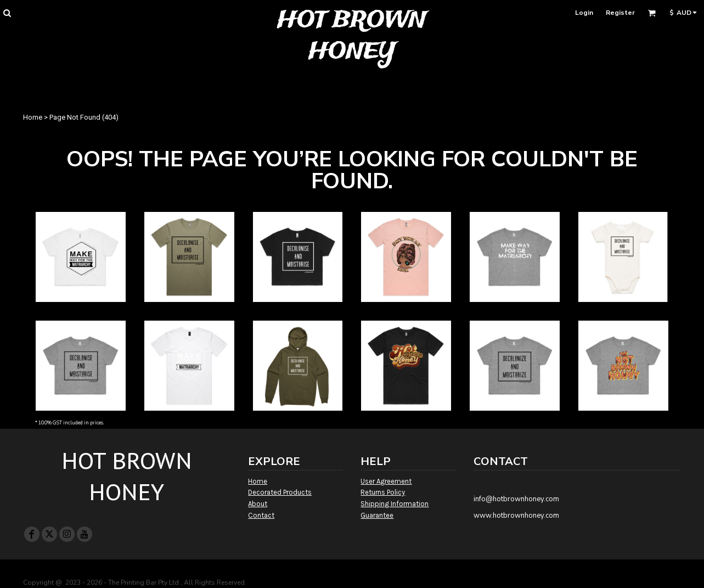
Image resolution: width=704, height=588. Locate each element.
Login (584, 13)
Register (620, 13)
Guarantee (377, 515)
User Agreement (386, 481)
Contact (261, 515)
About (258, 504)
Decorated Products (280, 492)
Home (33, 117)
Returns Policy (383, 492)
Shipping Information (395, 504)
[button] (7, 13)
